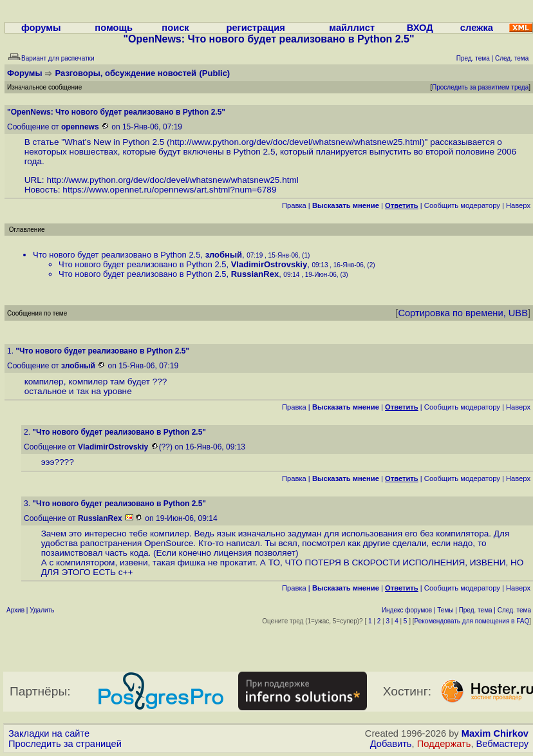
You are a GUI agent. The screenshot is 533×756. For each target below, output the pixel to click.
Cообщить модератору (462, 205)
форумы (41, 28)
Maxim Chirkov (495, 733)
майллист (352, 28)
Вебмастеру (502, 744)
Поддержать (444, 744)
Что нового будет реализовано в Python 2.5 (117, 255)
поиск (175, 28)
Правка (294, 205)
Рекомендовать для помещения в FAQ (472, 621)
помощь (114, 28)
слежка (477, 28)
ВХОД (420, 28)
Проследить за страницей (65, 744)
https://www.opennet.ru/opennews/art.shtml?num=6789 (169, 190)
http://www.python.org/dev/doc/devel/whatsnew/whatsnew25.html (296, 142)
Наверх (518, 205)
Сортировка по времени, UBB (463, 313)
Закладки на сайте (49, 733)
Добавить (391, 744)
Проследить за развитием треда (480, 87)
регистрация (255, 28)
